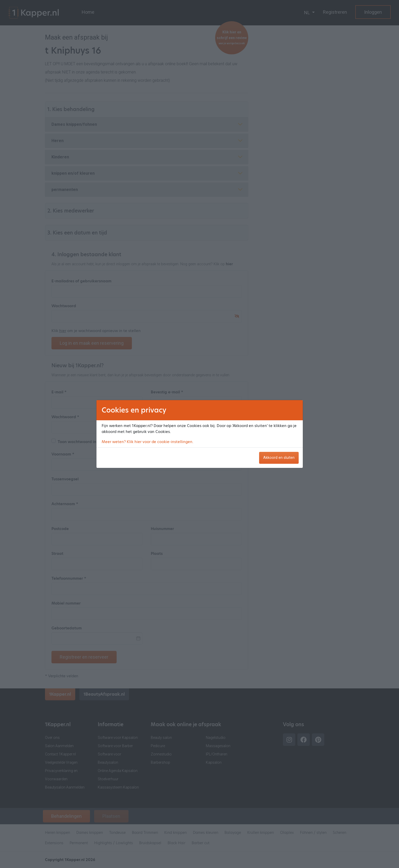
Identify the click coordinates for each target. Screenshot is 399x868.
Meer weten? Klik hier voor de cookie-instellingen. (148, 442)
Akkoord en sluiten (279, 458)
